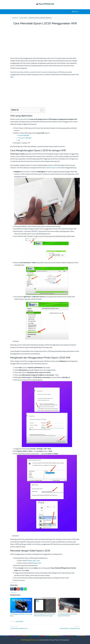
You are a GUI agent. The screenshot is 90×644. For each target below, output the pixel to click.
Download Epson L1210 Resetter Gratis (63, 627)
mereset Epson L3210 (53, 168)
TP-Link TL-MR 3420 (25, 138)
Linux (38, 560)
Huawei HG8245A (24, 135)
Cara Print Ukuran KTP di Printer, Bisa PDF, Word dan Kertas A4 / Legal (45, 615)
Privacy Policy (54, 640)
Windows (29, 560)
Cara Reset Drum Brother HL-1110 (27, 627)
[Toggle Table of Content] (41, 110)
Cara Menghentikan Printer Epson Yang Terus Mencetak (67, 615)
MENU (75, 12)
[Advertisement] (45, 43)
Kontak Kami (44, 640)
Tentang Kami (65, 640)
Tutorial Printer (19, 621)
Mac (34, 560)
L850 (12, 77)
